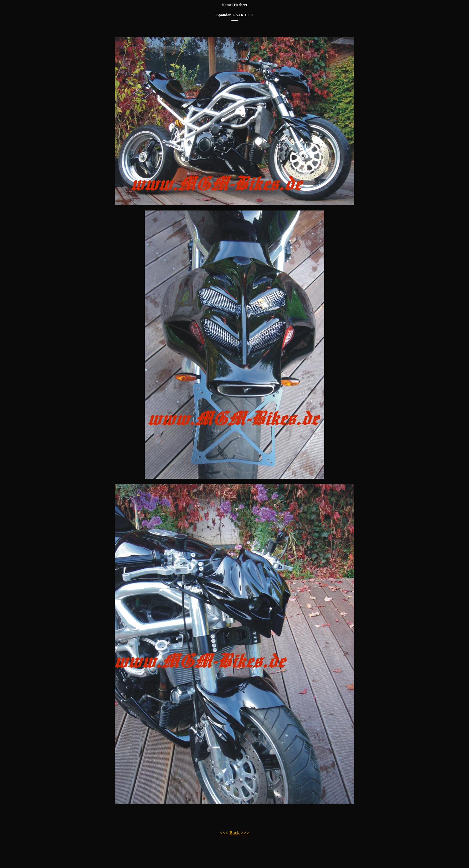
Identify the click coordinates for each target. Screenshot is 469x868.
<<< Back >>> (234, 833)
